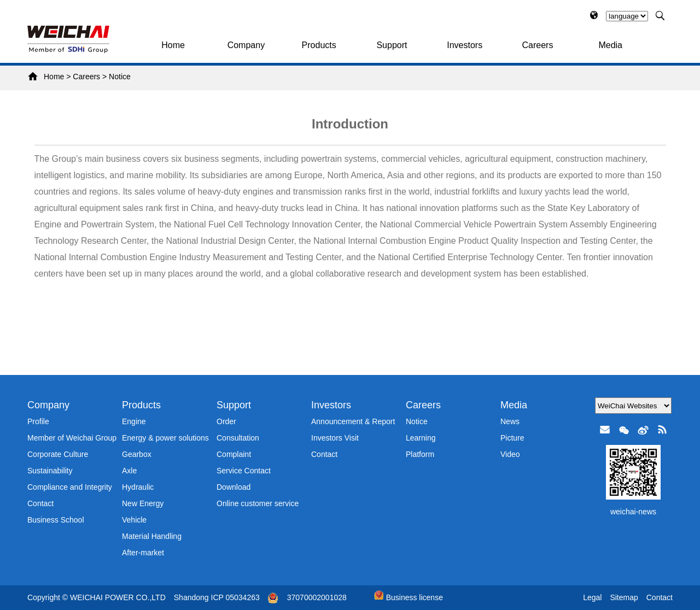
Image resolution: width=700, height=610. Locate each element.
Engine (134, 421)
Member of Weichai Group (72, 438)
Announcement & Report (353, 421)
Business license (409, 597)
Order (226, 421)
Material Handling (152, 536)
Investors (465, 45)
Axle (129, 471)
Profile (38, 421)
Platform (420, 454)
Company (246, 45)
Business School (56, 520)
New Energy (143, 503)
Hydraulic (138, 487)
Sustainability (50, 471)
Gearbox (137, 454)
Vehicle (134, 520)
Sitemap (624, 597)
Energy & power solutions (165, 438)
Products (319, 45)
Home (173, 45)
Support (392, 45)
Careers (538, 45)
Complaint (234, 454)
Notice (120, 77)
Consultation (238, 438)
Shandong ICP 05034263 (217, 597)
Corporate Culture (58, 454)
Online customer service (258, 503)
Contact (40, 503)
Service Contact (244, 471)
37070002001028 (317, 597)
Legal (592, 597)
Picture (512, 438)
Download (234, 487)
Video (510, 454)
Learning (421, 438)
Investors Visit (335, 438)
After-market (143, 553)
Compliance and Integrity (70, 487)
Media (610, 45)
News (510, 421)
